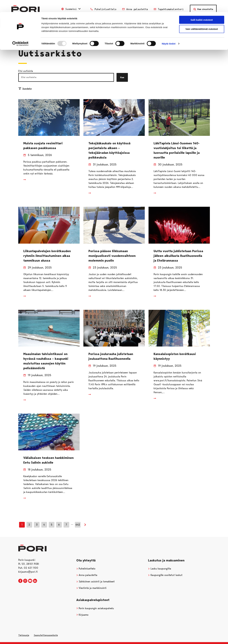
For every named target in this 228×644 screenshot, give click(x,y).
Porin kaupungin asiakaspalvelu (95, 608)
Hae (122, 77)
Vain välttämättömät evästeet (202, 17)
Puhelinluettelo (86, 569)
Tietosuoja (24, 635)
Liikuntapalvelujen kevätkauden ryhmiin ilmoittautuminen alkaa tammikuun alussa (47, 256)
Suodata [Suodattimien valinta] (25, 89)
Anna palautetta (87, 575)
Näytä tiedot (169, 32)
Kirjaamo (82, 615)
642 (78, 525)
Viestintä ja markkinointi (91, 588)
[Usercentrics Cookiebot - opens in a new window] (20, 32)
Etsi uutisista (26, 71)
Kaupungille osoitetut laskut (165, 575)
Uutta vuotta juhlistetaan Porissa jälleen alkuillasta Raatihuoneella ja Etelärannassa (178, 256)
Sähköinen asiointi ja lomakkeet (96, 582)
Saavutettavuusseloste (46, 635)
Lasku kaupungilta (160, 569)
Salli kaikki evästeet (202, 8)
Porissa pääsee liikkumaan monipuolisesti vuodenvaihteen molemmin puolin (112, 256)
